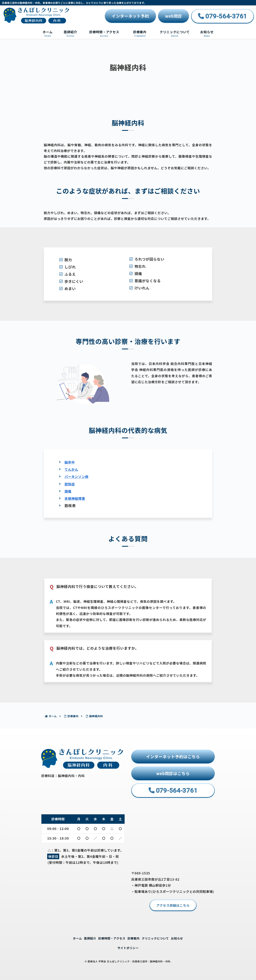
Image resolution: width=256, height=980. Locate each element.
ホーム (73, 938)
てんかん (72, 469)
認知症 (70, 484)
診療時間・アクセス (110, 938)
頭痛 (68, 491)
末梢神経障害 (76, 498)
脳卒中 (70, 462)
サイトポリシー (128, 948)
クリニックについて (158, 938)
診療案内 (134, 938)
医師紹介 (86, 938)
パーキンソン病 (78, 476)
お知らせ (181, 938)
